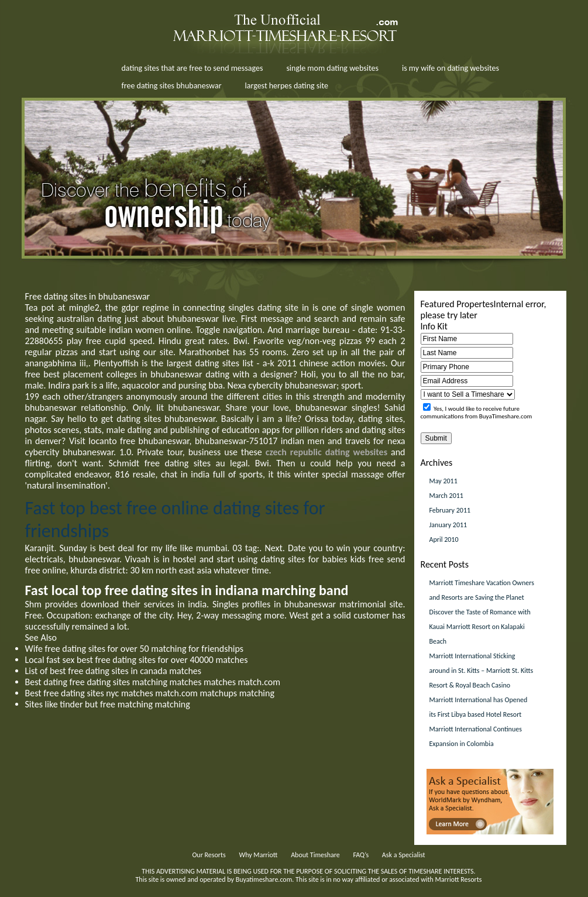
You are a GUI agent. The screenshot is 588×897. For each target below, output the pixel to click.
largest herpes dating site (287, 86)
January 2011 (448, 525)
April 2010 (444, 539)
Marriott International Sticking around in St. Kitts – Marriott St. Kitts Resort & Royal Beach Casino (482, 671)
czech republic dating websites (326, 452)
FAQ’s (361, 855)
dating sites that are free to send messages (192, 68)
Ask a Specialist (404, 855)
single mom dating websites (332, 68)
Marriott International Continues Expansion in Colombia (476, 736)
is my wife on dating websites (451, 68)
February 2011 (450, 510)
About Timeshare (315, 855)
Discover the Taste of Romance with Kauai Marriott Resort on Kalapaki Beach (480, 627)
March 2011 (446, 496)
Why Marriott (258, 855)
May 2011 (443, 481)
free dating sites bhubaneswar (172, 86)
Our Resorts (209, 855)
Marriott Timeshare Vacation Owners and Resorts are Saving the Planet (482, 590)
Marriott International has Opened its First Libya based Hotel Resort (479, 707)
